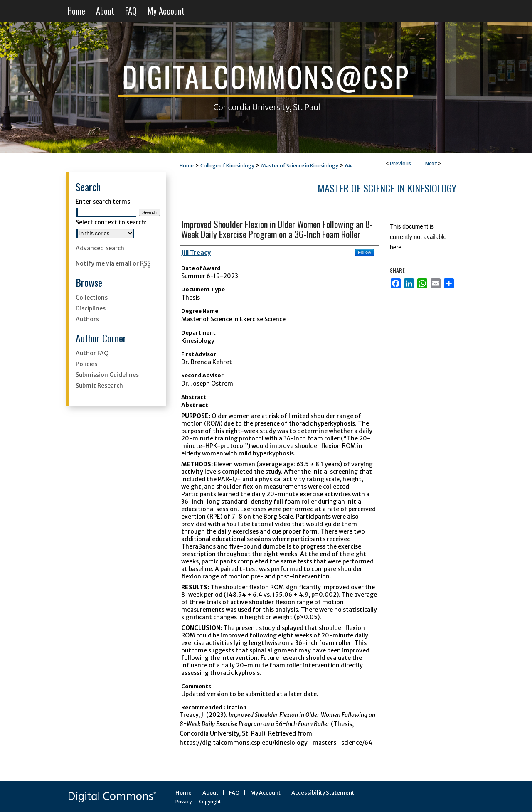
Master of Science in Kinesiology (300, 166)
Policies (86, 364)
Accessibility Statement (323, 793)
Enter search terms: (104, 202)
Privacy (183, 802)
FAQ (234, 793)
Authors (87, 319)
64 (348, 166)
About (210, 793)
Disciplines (91, 308)
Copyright (210, 802)
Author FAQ (92, 353)
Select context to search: (111, 222)
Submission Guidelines (107, 375)
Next (431, 164)
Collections (92, 298)
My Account (265, 793)
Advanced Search (100, 248)
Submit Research (99, 386)
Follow (365, 252)
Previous (400, 164)
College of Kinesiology (227, 166)
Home (187, 166)
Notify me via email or (113, 263)
